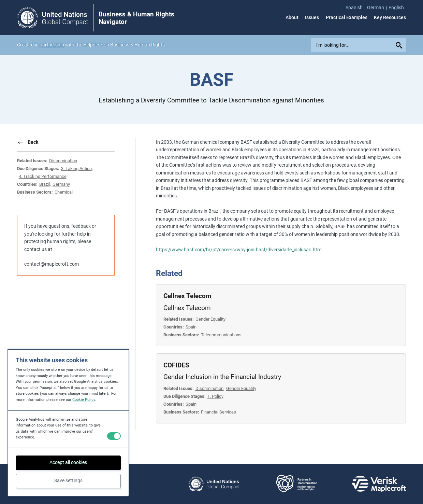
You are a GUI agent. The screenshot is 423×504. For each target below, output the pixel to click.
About (292, 18)
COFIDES (176, 365)
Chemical (64, 192)
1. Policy (215, 396)
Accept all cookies (68, 462)
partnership (52, 45)
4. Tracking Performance (43, 176)
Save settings (68, 480)
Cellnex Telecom (187, 296)
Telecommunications (221, 335)
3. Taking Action (76, 169)
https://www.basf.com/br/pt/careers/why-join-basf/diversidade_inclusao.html (239, 250)
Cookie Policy (84, 400)
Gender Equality (210, 319)
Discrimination (63, 161)
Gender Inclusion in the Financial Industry (222, 377)
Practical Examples (347, 18)
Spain (191, 327)
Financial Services (218, 412)
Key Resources (390, 18)
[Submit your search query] (400, 45)
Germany (61, 184)
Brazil (45, 184)
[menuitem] (356, 8)
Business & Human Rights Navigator (136, 18)
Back (33, 142)
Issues (312, 18)
